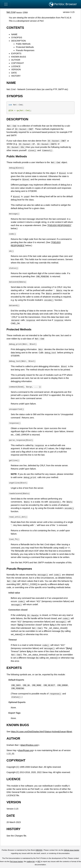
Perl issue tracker (16, 861)
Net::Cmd (11, 12)
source (19, 12)
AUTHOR (16, 60)
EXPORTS (16, 53)
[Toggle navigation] (6, 4)
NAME (14, 34)
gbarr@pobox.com (29, 745)
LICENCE (16, 66)
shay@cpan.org (26, 750)
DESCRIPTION (18, 41)
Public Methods (23, 44)
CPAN (25, 12)
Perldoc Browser (63, 4)
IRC (39, 861)
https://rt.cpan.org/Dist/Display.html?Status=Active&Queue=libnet (41, 732)
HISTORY (16, 76)
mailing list (31, 861)
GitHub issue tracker (72, 850)
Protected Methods (25, 47)
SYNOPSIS (17, 37)
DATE (14, 73)
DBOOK (39, 850)
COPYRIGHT (18, 63)
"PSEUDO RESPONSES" (59, 225)
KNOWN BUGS (19, 57)
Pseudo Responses (25, 50)
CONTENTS (15, 28)
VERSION (16, 69)
